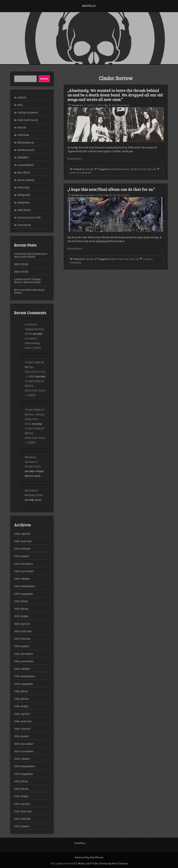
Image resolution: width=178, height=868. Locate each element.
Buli (20, 105)
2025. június (21, 609)
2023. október (22, 759)
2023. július (21, 781)
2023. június (21, 789)
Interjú (89, 169)
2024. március (23, 721)
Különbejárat (26, 142)
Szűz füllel (24, 210)
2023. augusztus (23, 774)
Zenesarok (24, 225)
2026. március (23, 541)
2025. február (22, 639)
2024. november (24, 661)
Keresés (44, 79)
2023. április (22, 804)
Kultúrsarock (26, 150)
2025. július (21, 601)
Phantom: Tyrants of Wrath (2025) (33, 462)
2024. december (24, 654)
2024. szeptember (25, 676)
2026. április (22, 534)
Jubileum (23, 135)
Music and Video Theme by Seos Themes (103, 863)
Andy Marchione (119, 169)
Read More (75, 158)
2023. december (24, 744)
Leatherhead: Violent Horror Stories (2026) (27, 281)
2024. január (22, 736)
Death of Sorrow (118, 259)
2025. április (22, 624)
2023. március (23, 811)
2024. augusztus (23, 684)
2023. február (22, 819)
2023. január (22, 826)
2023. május (21, 796)
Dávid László (120, 105)
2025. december (24, 564)
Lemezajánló (26, 165)
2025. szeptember (25, 586)
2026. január (22, 556)
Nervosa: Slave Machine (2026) (29, 291)
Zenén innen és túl (29, 217)
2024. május (21, 706)
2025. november (24, 571)
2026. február (22, 549)
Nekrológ (23, 187)
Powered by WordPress (89, 857)
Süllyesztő (24, 195)
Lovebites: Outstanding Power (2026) (33, 343)
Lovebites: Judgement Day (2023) (34, 329)
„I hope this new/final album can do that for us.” (111, 189)
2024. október (22, 669)
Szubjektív (24, 202)
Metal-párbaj (26, 180)
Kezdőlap (89, 6)
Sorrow (152, 169)
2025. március (23, 631)
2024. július (21, 691)
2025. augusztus (23, 594)
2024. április (22, 714)
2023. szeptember (25, 766)
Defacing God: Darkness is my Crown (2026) (31, 255)
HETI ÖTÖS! (21, 264)
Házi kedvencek (28, 120)
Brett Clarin (138, 169)
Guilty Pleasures (28, 112)
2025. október (22, 579)
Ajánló (22, 97)
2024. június (21, 699)
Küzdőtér (23, 157)
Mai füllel (24, 172)
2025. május (21, 616)
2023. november (24, 751)
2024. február (22, 729)
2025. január (22, 646)
